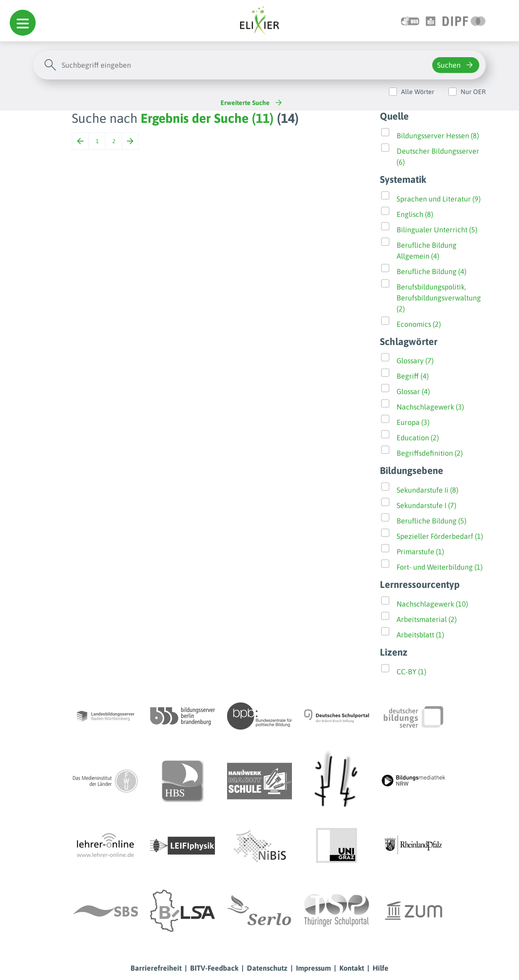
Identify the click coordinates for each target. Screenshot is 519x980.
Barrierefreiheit (156, 968)
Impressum (313, 968)
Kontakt (352, 968)
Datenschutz (267, 968)
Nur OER (473, 92)
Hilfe (381, 968)
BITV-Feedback (214, 968)
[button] (23, 23)
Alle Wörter (418, 92)
